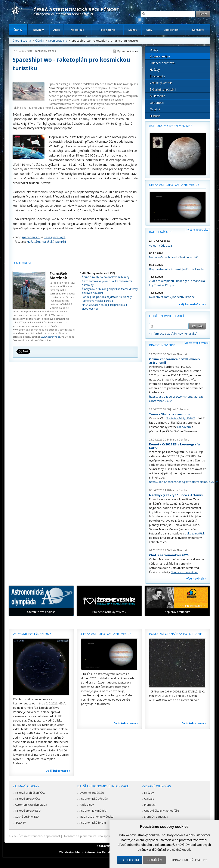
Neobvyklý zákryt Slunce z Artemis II (177, 495)
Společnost (171, 30)
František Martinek (45, 51)
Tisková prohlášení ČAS (30, 793)
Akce (57, 30)
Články (18, 30)
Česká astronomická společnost (39, 836)
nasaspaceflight (55, 237)
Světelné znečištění (163, 89)
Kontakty (198, 30)
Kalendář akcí (161, 232)
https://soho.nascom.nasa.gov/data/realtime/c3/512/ (183, 482)
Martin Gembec (180, 440)
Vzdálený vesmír (161, 83)
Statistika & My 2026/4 (181, 418)
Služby (133, 30)
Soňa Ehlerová (179, 354)
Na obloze (77, 30)
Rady (149, 30)
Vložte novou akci (198, 230)
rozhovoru (184, 427)
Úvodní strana (22, 41)
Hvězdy (155, 70)
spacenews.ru (31, 237)
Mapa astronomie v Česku (97, 817)
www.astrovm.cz (51, 337)
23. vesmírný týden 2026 (32, 634)
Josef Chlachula (179, 409)
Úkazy (154, 50)
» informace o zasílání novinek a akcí (173, 334)
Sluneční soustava (162, 63)
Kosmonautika (58, 41)
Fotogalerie (107, 30)
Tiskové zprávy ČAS (28, 799)
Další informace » (58, 771)
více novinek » (196, 578)
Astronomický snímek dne (171, 126)
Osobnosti (157, 103)
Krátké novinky (162, 345)
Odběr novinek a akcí (166, 316)
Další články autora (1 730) (97, 273)
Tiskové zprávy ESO (28, 811)
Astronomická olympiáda (31, 805)
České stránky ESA (27, 817)
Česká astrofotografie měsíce (174, 185)
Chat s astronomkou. (184, 572)
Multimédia (157, 96)
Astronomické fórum (93, 823)
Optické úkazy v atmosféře (162, 811)
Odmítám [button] (155, 860)
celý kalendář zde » (193, 304)
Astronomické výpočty (94, 799)
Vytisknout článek (128, 51)
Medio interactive (88, 852)
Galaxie (149, 799)
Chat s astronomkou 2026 (169, 555)
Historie (155, 116)
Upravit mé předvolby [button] (189, 860)
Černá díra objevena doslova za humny (106, 277)
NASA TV (20, 823)
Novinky (38, 30)
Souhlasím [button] (130, 860)
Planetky (150, 805)
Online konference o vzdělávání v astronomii (175, 361)
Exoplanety (157, 76)
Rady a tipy (87, 805)
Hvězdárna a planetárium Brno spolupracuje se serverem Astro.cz (106, 836)
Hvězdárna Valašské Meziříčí (46, 242)
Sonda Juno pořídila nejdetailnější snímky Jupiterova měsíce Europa (107, 299)
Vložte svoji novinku (197, 343)
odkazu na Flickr (195, 533)
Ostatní (155, 109)
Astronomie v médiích (93, 811)
